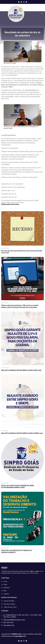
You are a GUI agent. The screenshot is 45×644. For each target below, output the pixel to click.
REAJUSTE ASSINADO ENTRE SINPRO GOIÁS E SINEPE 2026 (22, 433)
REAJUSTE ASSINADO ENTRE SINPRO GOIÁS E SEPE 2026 (21, 370)
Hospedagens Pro (20, 636)
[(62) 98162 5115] (2, 625)
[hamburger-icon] (42, 14)
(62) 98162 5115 (9, 625)
